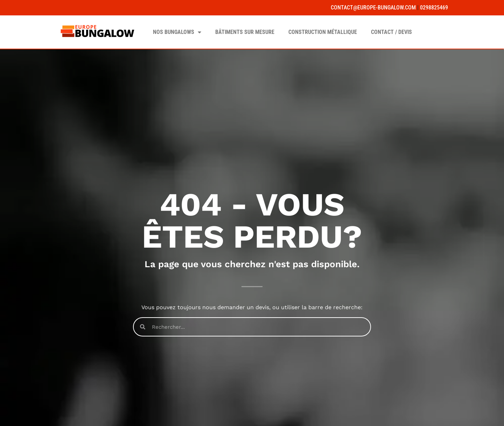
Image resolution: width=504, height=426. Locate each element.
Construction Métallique (323, 32)
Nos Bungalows (177, 32)
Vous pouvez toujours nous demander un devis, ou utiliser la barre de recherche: (252, 307)
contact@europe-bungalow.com (373, 8)
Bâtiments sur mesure (245, 32)
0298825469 (434, 8)
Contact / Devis (391, 32)
